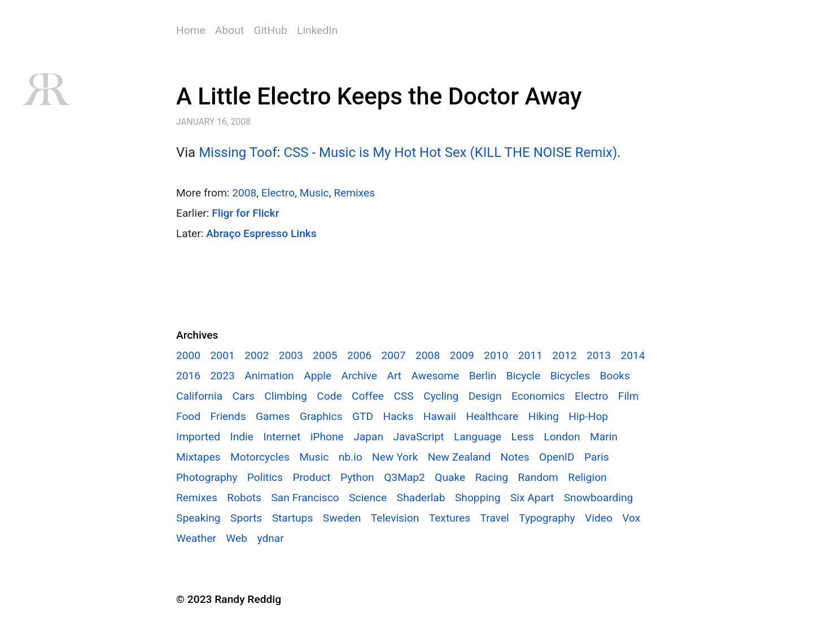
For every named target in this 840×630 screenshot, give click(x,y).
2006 (359, 355)
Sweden (342, 518)
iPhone (327, 437)
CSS (403, 396)
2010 (496, 355)
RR (46, 89)
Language (478, 437)
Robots (244, 498)
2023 (223, 376)
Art (394, 376)
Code (329, 396)
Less (523, 437)
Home (191, 30)
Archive (359, 376)
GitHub (271, 30)
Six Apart (532, 498)
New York (395, 457)
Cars (244, 396)
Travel (495, 518)
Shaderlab (421, 498)
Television (395, 518)
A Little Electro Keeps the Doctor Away (379, 96)
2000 (188, 355)
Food (188, 416)
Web (237, 538)
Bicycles (570, 376)
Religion (587, 477)
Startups (293, 518)
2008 (244, 193)
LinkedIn (317, 30)
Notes (515, 457)
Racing (492, 477)
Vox (631, 518)
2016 (188, 376)
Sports (246, 518)
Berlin (483, 376)
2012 (564, 355)
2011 (530, 355)
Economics (538, 396)
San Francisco (305, 498)
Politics (265, 477)
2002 (257, 355)
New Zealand (459, 457)
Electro (278, 193)
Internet (282, 437)
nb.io (351, 457)
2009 (462, 355)
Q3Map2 (404, 477)
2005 (325, 355)
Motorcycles (260, 457)
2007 (393, 355)
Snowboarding (599, 498)
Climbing (285, 396)
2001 (223, 355)
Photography (207, 477)
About (229, 30)
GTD (363, 416)
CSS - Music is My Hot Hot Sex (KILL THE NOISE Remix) (450, 152)
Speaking (198, 518)
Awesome (436, 376)
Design (485, 396)
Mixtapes (198, 457)
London (562, 437)
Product (311, 477)
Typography (547, 518)
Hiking (544, 416)
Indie (241, 437)
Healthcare (492, 416)
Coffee (368, 396)
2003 (291, 355)
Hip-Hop (588, 416)
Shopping (478, 498)
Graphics (321, 416)
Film (629, 396)
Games (273, 416)
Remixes (354, 193)
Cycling (441, 396)
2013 (599, 355)
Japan (368, 437)
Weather (196, 538)
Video (599, 518)
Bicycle (524, 376)
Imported (198, 437)
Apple (318, 376)
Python (357, 477)
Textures (450, 518)
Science (368, 498)
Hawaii (440, 416)
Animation (269, 376)
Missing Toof (238, 152)
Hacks (398, 416)
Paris (597, 457)
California (199, 396)
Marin (604, 437)
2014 (633, 355)
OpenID (557, 457)
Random (538, 477)
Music (314, 193)
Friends (228, 416)
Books (614, 376)
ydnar (270, 538)
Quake (450, 477)
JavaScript (418, 437)
